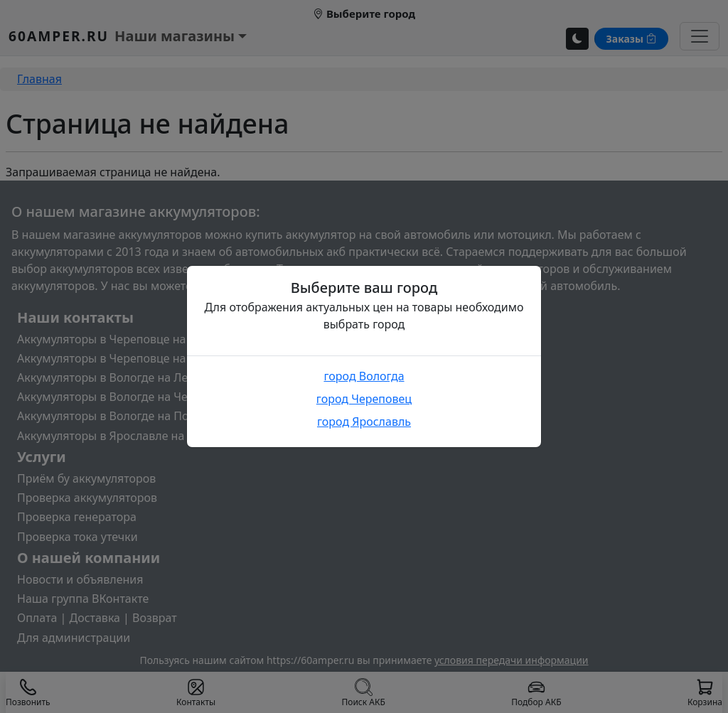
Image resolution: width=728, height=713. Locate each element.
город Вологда (364, 376)
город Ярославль (364, 422)
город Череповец (364, 399)
